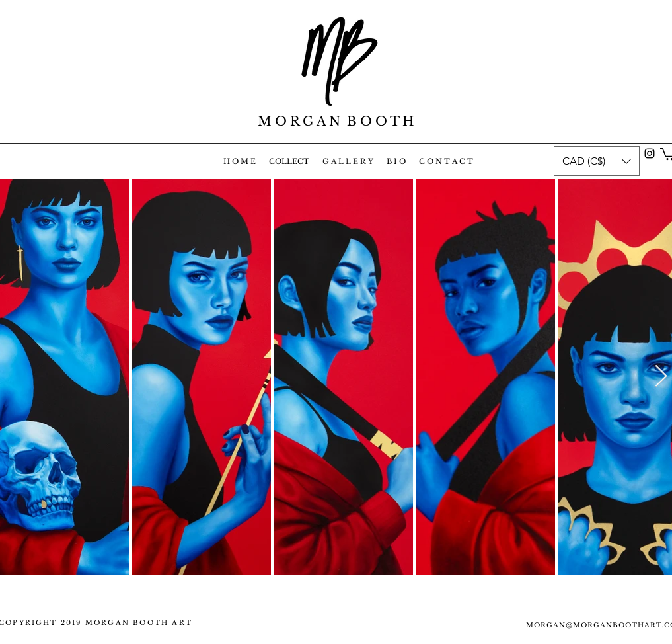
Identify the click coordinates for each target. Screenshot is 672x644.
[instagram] (650, 153)
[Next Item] (661, 377)
